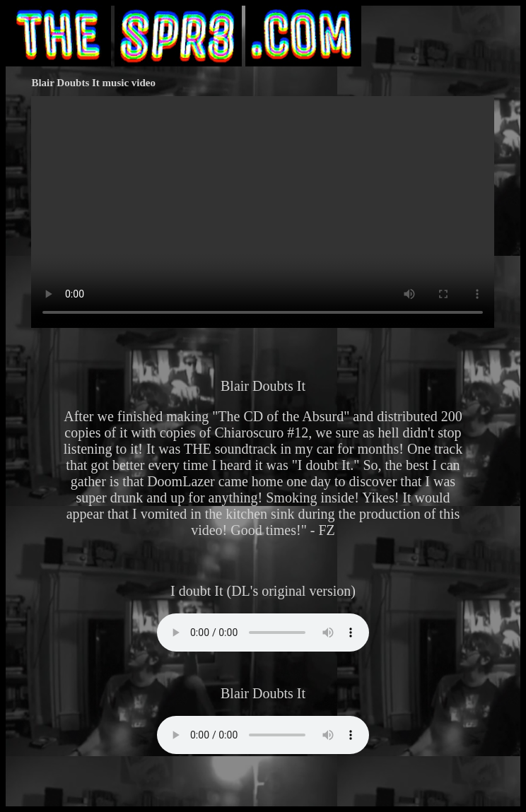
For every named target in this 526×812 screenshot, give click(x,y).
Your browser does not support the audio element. (263, 632)
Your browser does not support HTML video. (263, 212)
